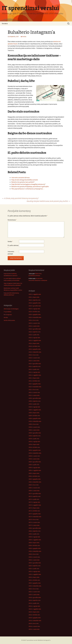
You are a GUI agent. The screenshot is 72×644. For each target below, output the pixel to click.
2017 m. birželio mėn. (34, 511)
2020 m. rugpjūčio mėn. (35, 410)
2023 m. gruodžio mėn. (35, 306)
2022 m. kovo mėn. (34, 355)
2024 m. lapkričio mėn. (35, 300)
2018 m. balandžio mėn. (35, 482)
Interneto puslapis (11, 253)
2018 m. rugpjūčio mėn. (35, 470)
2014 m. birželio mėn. (34, 615)
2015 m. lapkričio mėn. (35, 566)
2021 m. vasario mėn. (34, 392)
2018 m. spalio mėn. (34, 465)
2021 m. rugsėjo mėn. (34, 372)
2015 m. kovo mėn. (34, 589)
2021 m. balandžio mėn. (35, 387)
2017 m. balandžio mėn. (35, 517)
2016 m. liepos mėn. (34, 543)
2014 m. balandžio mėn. (35, 621)
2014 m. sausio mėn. (34, 629)
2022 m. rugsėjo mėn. (34, 338)
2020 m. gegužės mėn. (35, 418)
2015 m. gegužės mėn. (35, 583)
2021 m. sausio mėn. (34, 395)
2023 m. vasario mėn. (34, 323)
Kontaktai (5, 24)
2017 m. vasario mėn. (34, 522)
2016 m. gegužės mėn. (35, 548)
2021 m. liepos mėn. (34, 378)
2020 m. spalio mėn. (34, 404)
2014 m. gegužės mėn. (35, 618)
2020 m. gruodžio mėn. (35, 398)
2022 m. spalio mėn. (34, 335)
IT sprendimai (7, 312)
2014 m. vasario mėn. (34, 626)
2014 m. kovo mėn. (34, 623)
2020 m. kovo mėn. (34, 424)
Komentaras (12, 220)
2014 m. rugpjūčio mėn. (35, 609)
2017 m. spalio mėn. (34, 499)
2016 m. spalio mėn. (34, 534)
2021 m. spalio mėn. (34, 369)
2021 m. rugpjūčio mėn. (35, 375)
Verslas (24, 37)
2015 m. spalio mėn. (34, 569)
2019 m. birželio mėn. (34, 447)
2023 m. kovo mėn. (34, 320)
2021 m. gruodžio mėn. (35, 364)
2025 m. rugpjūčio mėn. (35, 294)
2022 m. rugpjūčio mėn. (35, 340)
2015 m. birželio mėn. (34, 580)
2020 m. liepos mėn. (34, 413)
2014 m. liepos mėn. (34, 612)
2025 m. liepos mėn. (34, 297)
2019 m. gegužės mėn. (35, 450)
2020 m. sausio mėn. (34, 430)
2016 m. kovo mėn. (34, 554)
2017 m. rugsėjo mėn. (34, 502)
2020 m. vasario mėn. (34, 427)
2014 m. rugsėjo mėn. (34, 606)
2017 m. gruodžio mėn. (35, 493)
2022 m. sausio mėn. (34, 361)
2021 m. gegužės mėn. (35, 384)
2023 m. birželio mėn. (34, 312)
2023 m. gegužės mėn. (35, 314)
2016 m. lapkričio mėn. (35, 531)
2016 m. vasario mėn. (34, 557)
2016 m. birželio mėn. (34, 545)
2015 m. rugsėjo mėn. (34, 571)
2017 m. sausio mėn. (34, 525)
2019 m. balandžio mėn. (35, 453)
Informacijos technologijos (11, 309)
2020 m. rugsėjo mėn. (34, 407)
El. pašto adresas (13, 246)
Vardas (10, 241)
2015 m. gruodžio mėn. (35, 563)
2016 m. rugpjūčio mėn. (35, 540)
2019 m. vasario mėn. (34, 456)
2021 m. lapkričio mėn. (35, 366)
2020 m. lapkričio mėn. (35, 401)
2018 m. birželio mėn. (34, 476)
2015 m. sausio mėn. (34, 595)
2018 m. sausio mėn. (34, 491)
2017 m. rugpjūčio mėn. (35, 505)
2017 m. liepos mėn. (34, 508)
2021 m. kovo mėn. (34, 390)
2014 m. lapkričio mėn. (35, 600)
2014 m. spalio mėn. (34, 603)
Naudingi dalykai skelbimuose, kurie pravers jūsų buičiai (48, 201)
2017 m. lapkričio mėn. (35, 496)
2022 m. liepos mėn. (34, 343)
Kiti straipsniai (8, 315)
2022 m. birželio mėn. (34, 346)
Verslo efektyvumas (9, 320)
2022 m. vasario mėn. (34, 358)
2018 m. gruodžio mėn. (35, 462)
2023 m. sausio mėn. (34, 326)
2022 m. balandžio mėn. (35, 352)
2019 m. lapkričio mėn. (35, 436)
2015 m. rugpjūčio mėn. (35, 574)
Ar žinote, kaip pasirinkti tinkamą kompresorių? (20, 198)
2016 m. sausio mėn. (34, 560)
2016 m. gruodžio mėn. (35, 528)
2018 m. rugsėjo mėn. (34, 467)
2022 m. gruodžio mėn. (35, 329)
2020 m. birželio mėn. (34, 416)
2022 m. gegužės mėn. (35, 349)
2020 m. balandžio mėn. (35, 421)
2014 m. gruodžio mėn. (35, 597)
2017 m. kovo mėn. (34, 519)
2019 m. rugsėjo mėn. (34, 442)
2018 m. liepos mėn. (34, 473)
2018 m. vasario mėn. (34, 488)
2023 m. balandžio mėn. (35, 317)
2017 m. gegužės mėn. (35, 514)
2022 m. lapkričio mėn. (35, 332)
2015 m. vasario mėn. (34, 592)
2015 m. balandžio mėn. (35, 586)
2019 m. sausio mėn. (34, 459)
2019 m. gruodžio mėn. (35, 433)
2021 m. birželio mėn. (34, 381)
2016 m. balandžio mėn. (35, 551)
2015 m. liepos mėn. (34, 577)
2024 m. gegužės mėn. (35, 303)
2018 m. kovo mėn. (34, 485)
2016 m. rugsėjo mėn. (34, 537)
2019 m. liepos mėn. (34, 444)
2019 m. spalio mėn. (34, 439)
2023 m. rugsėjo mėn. (34, 309)
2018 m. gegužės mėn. (35, 479)
